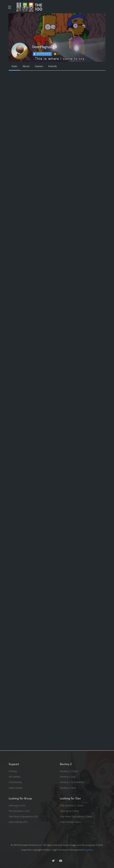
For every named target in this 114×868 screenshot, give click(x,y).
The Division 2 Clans (72, 805)
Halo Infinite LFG (18, 822)
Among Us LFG (17, 805)
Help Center (16, 788)
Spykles (89, 850)
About (26, 66)
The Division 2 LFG (19, 811)
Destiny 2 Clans (69, 771)
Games (39, 66)
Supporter (42, 54)
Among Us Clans (69, 811)
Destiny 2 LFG (68, 777)
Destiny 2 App (68, 788)
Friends (53, 66)
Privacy (13, 771)
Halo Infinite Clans (70, 822)
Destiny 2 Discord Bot (72, 782)
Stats (14, 66)
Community (15, 782)
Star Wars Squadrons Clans (76, 816)
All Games (15, 777)
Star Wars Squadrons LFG (24, 816)
